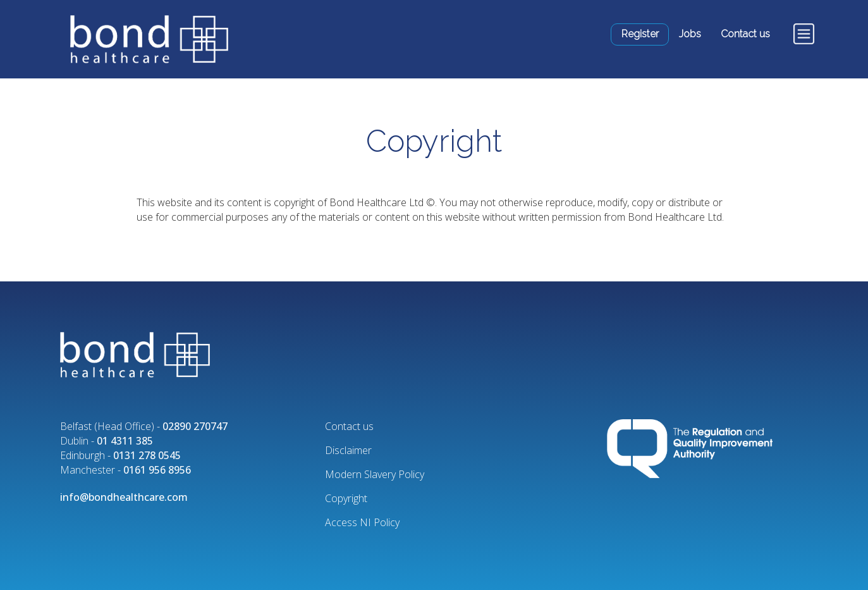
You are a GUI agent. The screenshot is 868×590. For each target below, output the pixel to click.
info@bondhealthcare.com (124, 497)
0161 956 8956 (157, 470)
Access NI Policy (362, 522)
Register (640, 34)
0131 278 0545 (147, 455)
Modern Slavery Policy (375, 474)
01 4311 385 (125, 441)
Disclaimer (348, 450)
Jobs (690, 34)
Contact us (745, 34)
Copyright (346, 498)
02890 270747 (195, 426)
